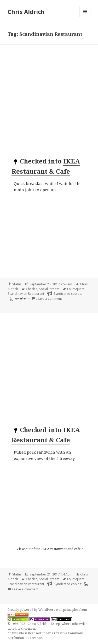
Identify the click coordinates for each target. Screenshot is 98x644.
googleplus (22, 298)
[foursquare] (11, 299)
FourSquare (76, 289)
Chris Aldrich (26, 12)
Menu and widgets (85, 17)
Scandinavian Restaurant (26, 294)
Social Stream (49, 289)
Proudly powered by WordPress (32, 610)
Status (17, 284)
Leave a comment (49, 299)
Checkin (32, 289)
